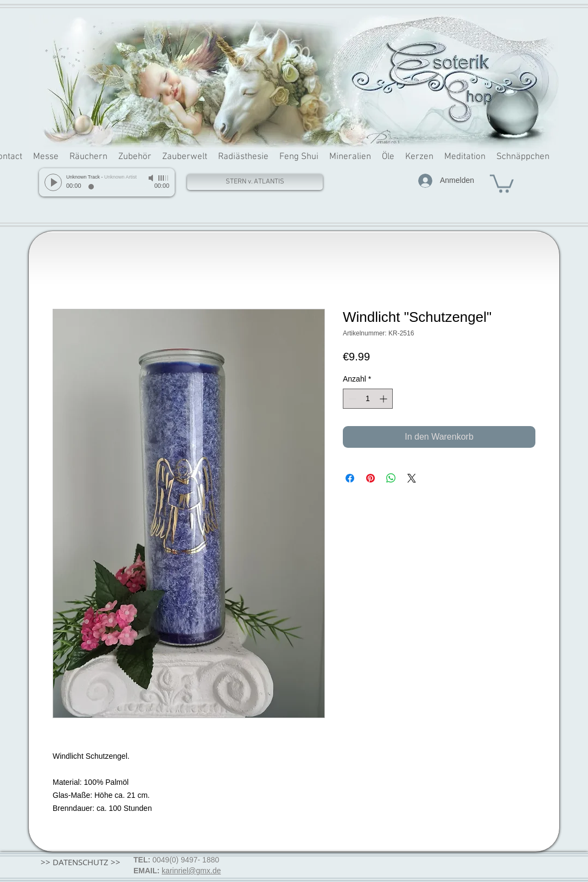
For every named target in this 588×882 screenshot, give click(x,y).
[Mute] (152, 178)
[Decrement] (351, 399)
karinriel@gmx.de (191, 871)
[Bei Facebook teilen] (350, 478)
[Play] (53, 182)
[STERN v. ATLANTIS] (255, 182)
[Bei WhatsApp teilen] (391, 478)
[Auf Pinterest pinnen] (370, 478)
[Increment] (384, 399)
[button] (502, 183)
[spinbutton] (368, 399)
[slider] (164, 178)
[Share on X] (412, 478)
